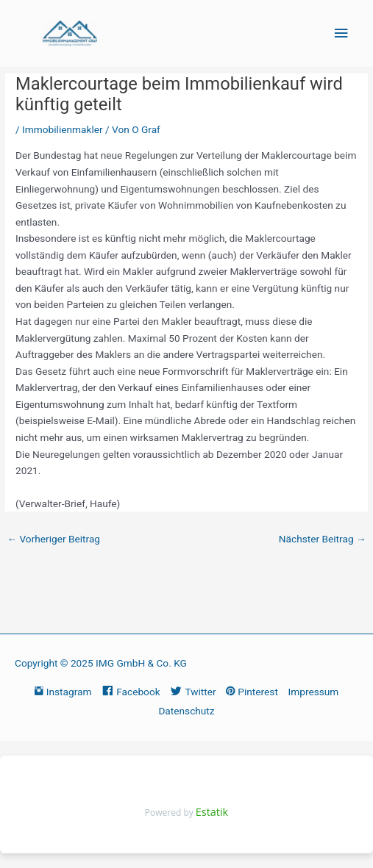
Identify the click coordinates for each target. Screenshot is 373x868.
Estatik (212, 812)
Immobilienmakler (63, 129)
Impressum (314, 692)
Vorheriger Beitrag (53, 539)
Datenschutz (186, 711)
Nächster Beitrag (323, 539)
